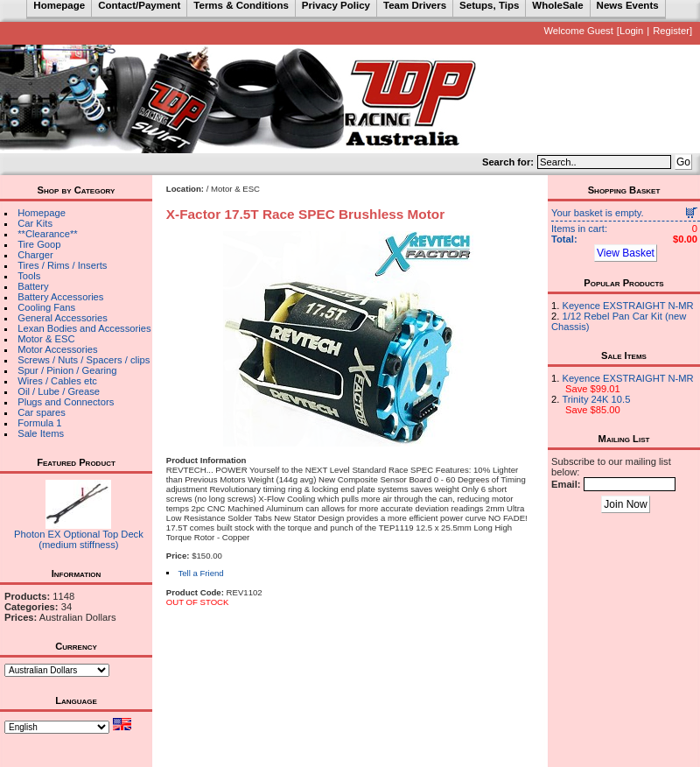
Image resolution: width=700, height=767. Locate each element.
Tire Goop (39, 244)
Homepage (42, 213)
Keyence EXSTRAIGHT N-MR (627, 306)
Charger (35, 255)
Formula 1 (39, 423)
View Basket (626, 253)
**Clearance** (47, 234)
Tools (29, 276)
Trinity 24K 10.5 (596, 399)
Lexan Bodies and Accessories (84, 328)
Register (671, 31)
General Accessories (63, 318)
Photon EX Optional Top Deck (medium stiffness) (79, 539)
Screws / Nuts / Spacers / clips (84, 360)
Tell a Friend (200, 573)
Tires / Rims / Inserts (62, 265)
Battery (33, 286)
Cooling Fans (46, 307)
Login (631, 31)
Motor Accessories (57, 349)
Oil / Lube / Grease (59, 391)
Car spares (42, 412)
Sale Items (41, 433)
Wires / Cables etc (57, 381)
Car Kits (35, 223)
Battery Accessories (60, 297)
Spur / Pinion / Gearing (67, 370)
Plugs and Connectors (66, 402)
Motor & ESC (46, 339)
